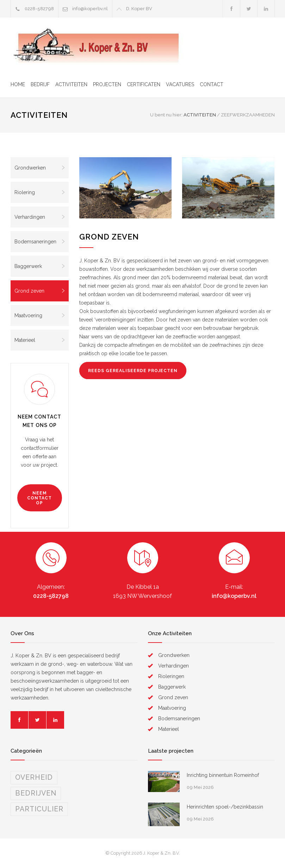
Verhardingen (40, 217)
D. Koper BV (139, 9)
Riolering (40, 192)
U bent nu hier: (166, 115)
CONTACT (212, 84)
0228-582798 (51, 596)
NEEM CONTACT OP (39, 498)
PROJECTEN (107, 84)
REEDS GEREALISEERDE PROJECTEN (133, 371)
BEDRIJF (40, 84)
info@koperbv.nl (90, 9)
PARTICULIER (39, 809)
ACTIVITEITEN (71, 84)
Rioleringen (171, 676)
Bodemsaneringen (40, 242)
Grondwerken (40, 168)
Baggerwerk (40, 266)
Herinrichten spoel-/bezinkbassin (225, 807)
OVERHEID (34, 777)
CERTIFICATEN (144, 84)
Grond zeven (40, 291)
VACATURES (180, 84)
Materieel (40, 340)
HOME (18, 84)
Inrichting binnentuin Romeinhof (223, 775)
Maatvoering (40, 315)
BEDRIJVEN (36, 793)
